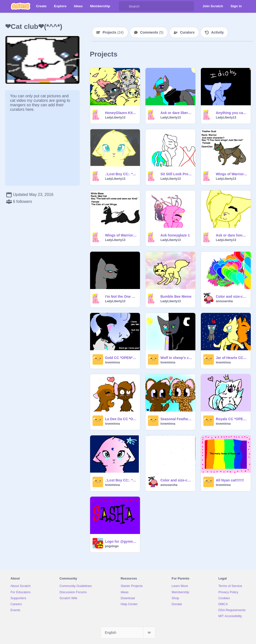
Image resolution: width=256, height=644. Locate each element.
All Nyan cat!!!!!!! (230, 480)
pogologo (112, 546)
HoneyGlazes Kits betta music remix (121, 113)
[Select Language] (128, 633)
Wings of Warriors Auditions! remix (121, 235)
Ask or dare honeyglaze (232, 235)
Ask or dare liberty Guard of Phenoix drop (176, 113)
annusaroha (224, 301)
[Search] (124, 6)
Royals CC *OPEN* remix (232, 419)
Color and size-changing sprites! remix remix (232, 296)
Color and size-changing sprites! (176, 480)
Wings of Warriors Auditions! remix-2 (232, 174)
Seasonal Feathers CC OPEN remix (176, 419)
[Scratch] (21, 6)
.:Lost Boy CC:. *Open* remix (121, 174)
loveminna (112, 362)
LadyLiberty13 (115, 117)
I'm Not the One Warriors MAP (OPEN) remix (121, 296)
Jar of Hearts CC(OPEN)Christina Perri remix (232, 358)
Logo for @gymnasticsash (121, 541)
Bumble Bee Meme (176, 296)
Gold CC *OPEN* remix (121, 358)
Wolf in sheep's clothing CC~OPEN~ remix (176, 358)
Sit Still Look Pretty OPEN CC (176, 174)
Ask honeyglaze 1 (175, 235)
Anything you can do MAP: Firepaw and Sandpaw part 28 (232, 113)
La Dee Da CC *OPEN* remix (121, 419)
